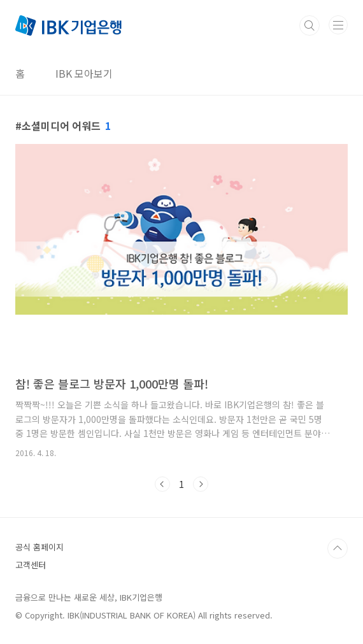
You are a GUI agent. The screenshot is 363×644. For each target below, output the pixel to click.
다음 (201, 484)
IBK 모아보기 (84, 73)
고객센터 (31, 565)
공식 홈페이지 (39, 547)
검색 (310, 25)
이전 (162, 484)
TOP (338, 548)
